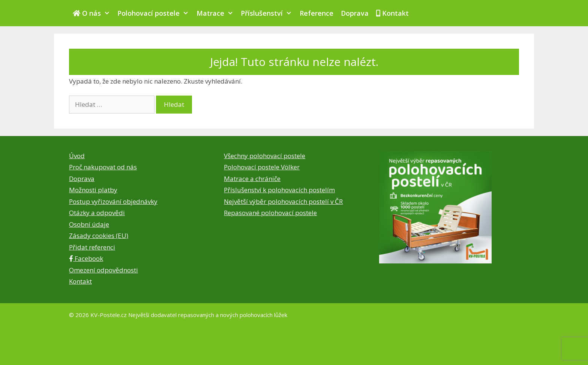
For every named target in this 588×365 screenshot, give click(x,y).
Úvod (77, 156)
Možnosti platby (93, 190)
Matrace (217, 13)
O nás (93, 13)
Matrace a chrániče (252, 179)
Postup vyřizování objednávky (113, 201)
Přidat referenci (92, 247)
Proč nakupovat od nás (103, 167)
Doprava (355, 13)
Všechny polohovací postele (265, 156)
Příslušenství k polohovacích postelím (279, 190)
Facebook (86, 258)
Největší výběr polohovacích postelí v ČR (283, 201)
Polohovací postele (155, 13)
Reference (316, 13)
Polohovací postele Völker (262, 167)
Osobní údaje (89, 224)
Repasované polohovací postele (270, 213)
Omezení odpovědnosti (103, 270)
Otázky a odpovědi (97, 213)
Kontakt (392, 13)
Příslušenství (268, 13)
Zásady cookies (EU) (99, 236)
